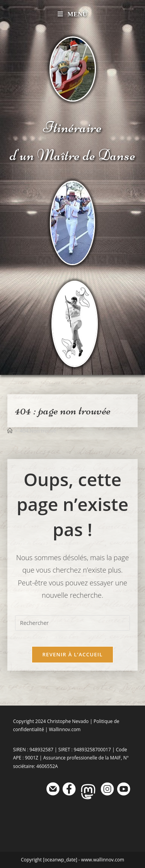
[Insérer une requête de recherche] (73, 623)
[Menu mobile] (72, 14)
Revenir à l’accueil (72, 654)
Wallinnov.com (65, 729)
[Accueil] (10, 431)
